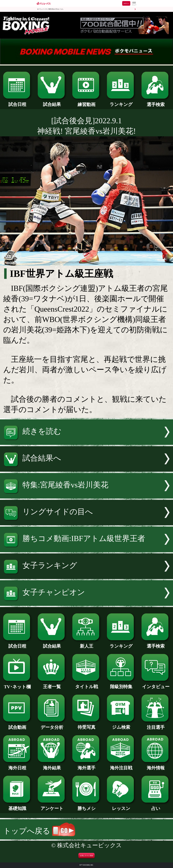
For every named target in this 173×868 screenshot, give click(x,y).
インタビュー (156, 684)
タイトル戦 (86, 684)
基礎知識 (17, 806)
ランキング (121, 102)
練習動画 (86, 102)
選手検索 (156, 102)
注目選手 (156, 725)
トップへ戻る (39, 831)
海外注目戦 (121, 766)
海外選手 (86, 766)
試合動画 (17, 725)
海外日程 (17, 766)
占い (156, 806)
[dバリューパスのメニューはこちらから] (134, 4)
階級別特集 (121, 684)
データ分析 (52, 725)
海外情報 (156, 766)
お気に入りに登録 (86, 856)
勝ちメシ (86, 806)
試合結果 (52, 102)
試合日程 (17, 102)
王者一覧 (52, 684)
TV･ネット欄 (17, 685)
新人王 (86, 644)
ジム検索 (121, 725)
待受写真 (86, 725)
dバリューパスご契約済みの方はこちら (50, 9)
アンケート (52, 806)
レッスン (121, 806)
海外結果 (52, 766)
